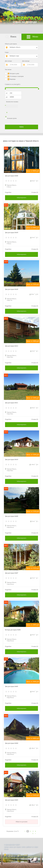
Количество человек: (12, 102)
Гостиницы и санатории (17, 76)
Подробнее (8, 192)
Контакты (28, 3)
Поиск (11, 37)
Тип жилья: (8, 70)
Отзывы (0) (35, 192)
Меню (32, 37)
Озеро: (7, 52)
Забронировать (21, 198)
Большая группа (12, 118)
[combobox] (23, 48)
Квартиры (13, 79)
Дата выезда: (26, 61)
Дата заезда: (8, 61)
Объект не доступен (22, 822)
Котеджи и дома (14, 73)
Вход (17, 3)
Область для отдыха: (11, 44)
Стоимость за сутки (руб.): (13, 84)
